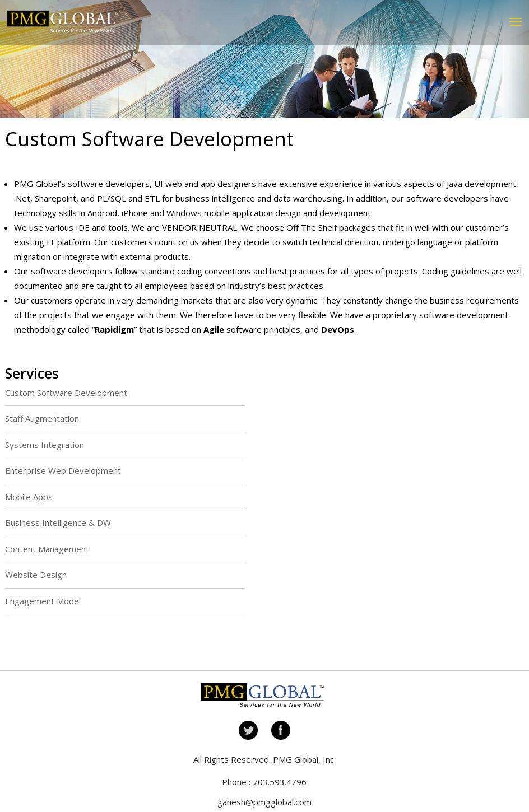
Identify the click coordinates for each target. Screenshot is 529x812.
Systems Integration (45, 445)
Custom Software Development (66, 393)
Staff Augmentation (42, 418)
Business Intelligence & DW (58, 522)
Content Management (47, 549)
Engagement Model (43, 601)
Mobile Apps (29, 497)
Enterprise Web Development (63, 470)
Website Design (36, 575)
